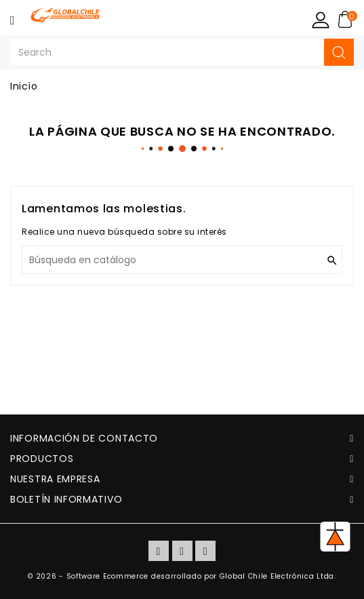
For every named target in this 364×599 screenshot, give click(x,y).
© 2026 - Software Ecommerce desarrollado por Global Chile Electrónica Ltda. (182, 576)
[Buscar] (182, 260)
